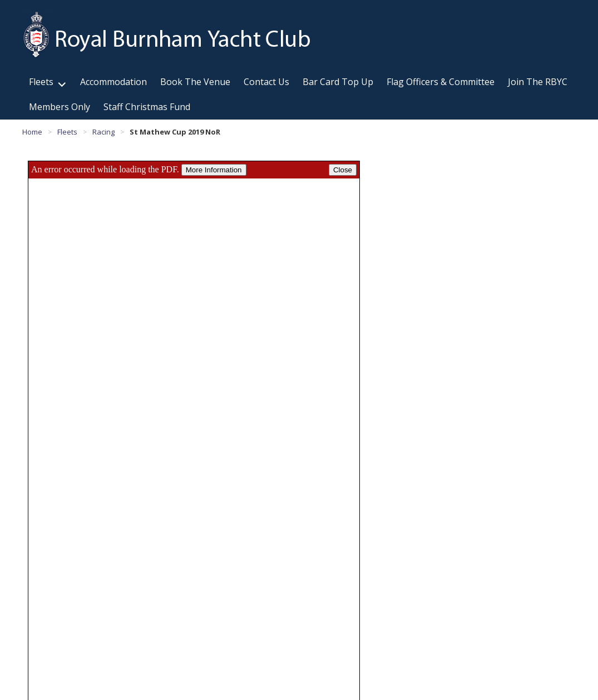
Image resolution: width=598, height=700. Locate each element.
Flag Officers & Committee (441, 82)
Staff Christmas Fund (147, 107)
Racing (103, 132)
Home (32, 132)
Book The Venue (195, 82)
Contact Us (266, 82)
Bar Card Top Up (338, 82)
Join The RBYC (538, 82)
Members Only (60, 107)
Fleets (41, 82)
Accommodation (113, 82)
